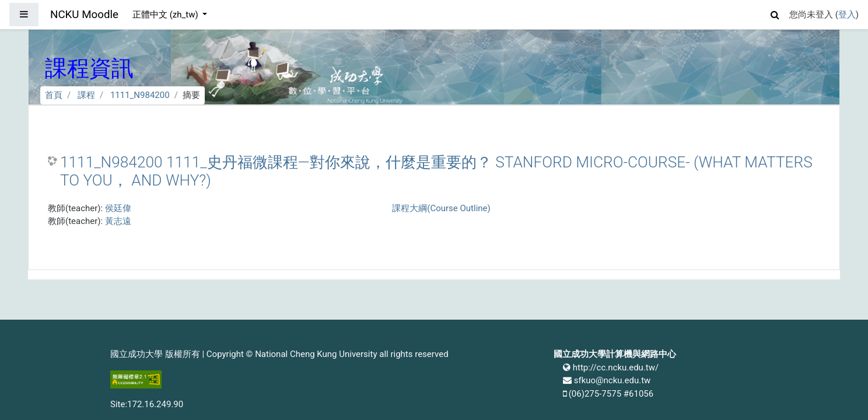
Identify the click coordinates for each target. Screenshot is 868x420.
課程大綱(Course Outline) (441, 208)
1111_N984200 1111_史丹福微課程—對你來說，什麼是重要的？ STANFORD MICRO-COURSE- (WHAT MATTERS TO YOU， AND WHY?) (436, 171)
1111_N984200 (140, 95)
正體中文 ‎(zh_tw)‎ (166, 15)
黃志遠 (118, 221)
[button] (775, 13)
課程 (86, 95)
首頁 (54, 95)
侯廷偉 (118, 208)
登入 (847, 15)
